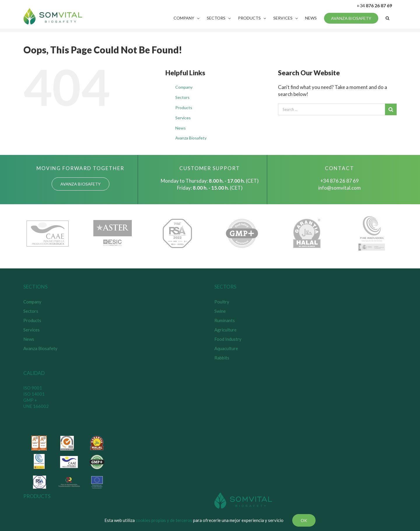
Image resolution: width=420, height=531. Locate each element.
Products (184, 108)
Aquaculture (226, 348)
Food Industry (228, 339)
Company (184, 87)
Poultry (222, 302)
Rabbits (222, 358)
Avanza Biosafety (191, 138)
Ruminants (225, 320)
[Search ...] (331, 109)
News (181, 128)
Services (183, 118)
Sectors (182, 97)
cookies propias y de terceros (164, 520)
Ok (304, 520)
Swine (220, 311)
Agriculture (225, 330)
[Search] (387, 18)
